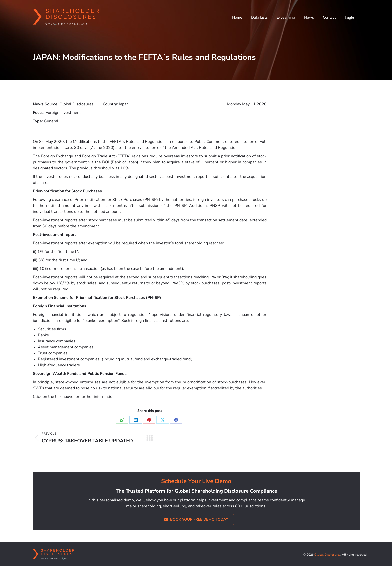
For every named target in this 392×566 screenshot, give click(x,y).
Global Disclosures (327, 555)
